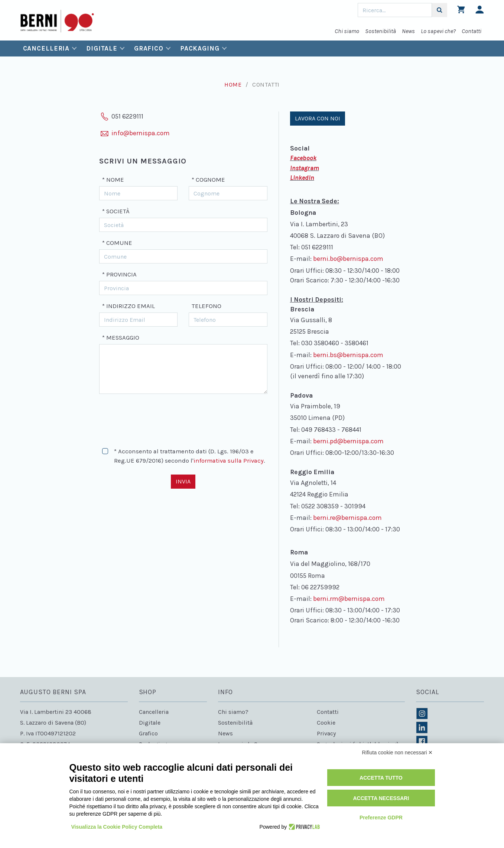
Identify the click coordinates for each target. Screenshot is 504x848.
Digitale (102, 48)
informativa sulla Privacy (229, 461)
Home (233, 85)
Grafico (149, 48)
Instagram (305, 168)
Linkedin (302, 178)
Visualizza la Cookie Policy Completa (117, 827)
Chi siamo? (233, 712)
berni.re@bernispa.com (347, 518)
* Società (116, 211)
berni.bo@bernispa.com (348, 259)
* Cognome (208, 180)
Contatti (472, 31)
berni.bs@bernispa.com (348, 355)
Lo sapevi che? (438, 31)
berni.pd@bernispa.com (348, 441)
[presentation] (156, 417)
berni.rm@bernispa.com (349, 599)
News (408, 31)
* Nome (113, 180)
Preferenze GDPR (381, 818)
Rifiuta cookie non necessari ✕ (398, 752)
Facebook (303, 158)
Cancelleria (46, 48)
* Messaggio (121, 338)
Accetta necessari (381, 798)
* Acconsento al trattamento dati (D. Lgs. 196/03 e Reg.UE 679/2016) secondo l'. (190, 456)
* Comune (117, 243)
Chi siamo (347, 31)
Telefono (207, 306)
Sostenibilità (381, 31)
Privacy (326, 733)
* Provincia (119, 274)
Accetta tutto (381, 778)
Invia (183, 481)
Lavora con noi (318, 118)
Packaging (200, 48)
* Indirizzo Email (129, 306)
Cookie (326, 723)
